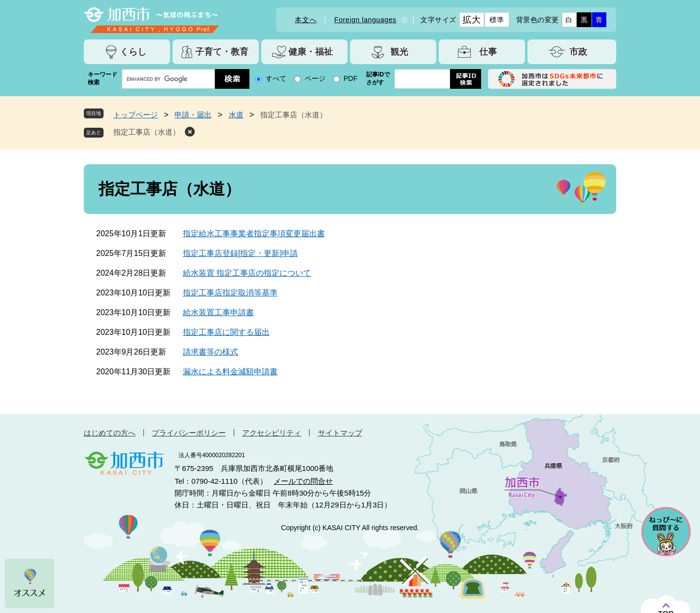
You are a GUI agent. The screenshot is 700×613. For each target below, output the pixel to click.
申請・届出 (193, 115)
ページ (315, 78)
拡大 (472, 20)
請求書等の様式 (210, 352)
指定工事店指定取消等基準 (230, 293)
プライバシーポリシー (189, 433)
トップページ (136, 115)
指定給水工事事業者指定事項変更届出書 (254, 234)
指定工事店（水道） (147, 132)
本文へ (306, 20)
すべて (276, 78)
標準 (497, 20)
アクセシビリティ (272, 433)
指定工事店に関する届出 (226, 332)
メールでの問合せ (303, 481)
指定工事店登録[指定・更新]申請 (240, 253)
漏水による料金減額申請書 (230, 372)
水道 (236, 115)
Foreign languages (365, 20)
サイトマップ (340, 433)
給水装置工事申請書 (218, 312)
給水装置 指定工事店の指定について (247, 273)
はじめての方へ (110, 433)
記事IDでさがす (378, 78)
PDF (350, 78)
